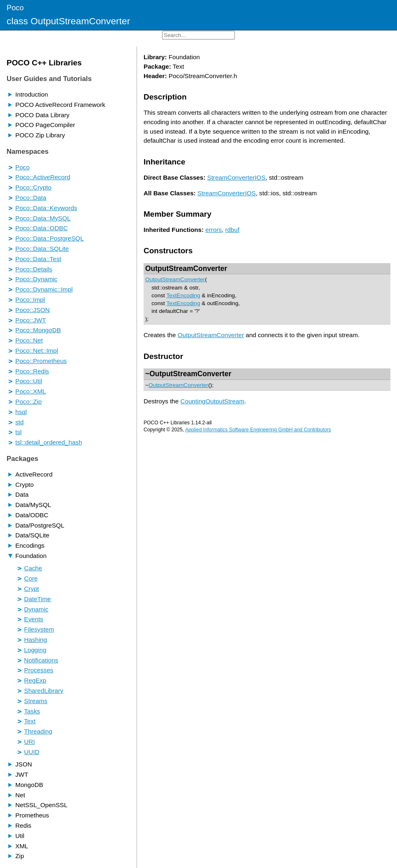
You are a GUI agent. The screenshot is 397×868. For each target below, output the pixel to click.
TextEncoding (183, 295)
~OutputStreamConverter (188, 374)
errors (214, 230)
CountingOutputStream (212, 401)
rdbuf (232, 230)
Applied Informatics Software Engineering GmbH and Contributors (258, 430)
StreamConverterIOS (237, 177)
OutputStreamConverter (186, 269)
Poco (15, 8)
